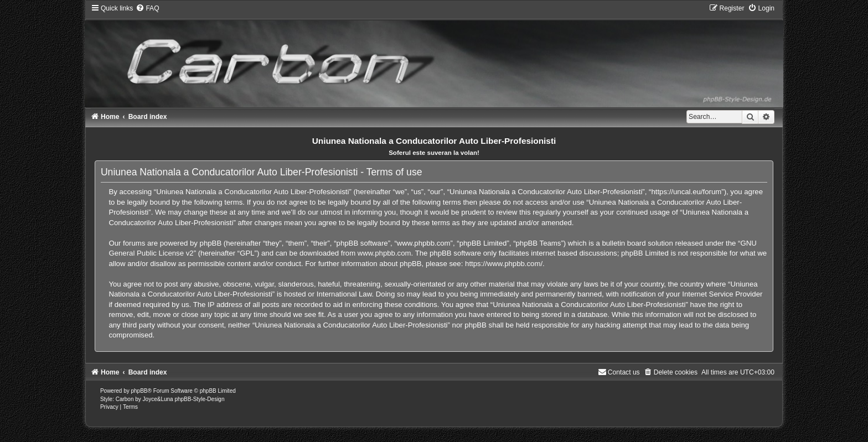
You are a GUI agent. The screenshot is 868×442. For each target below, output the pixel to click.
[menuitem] (147, 8)
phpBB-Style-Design (199, 399)
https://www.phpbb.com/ (504, 264)
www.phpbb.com (384, 253)
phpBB (139, 391)
